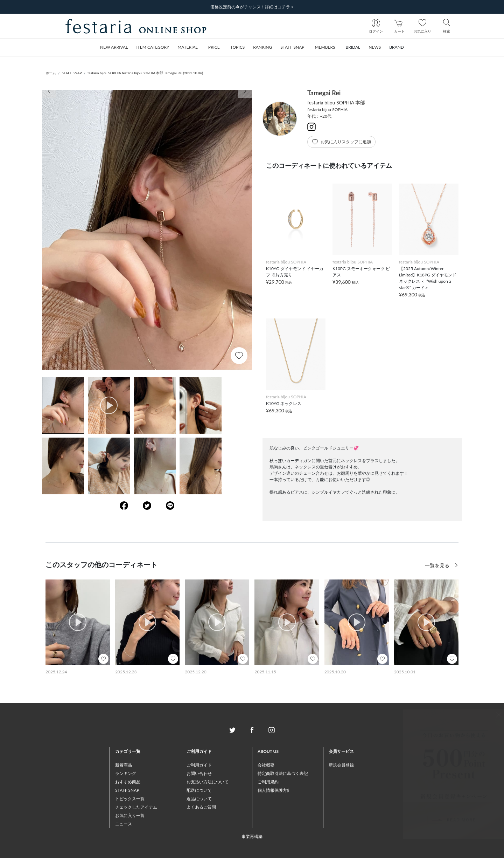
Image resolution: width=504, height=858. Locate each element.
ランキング (126, 773)
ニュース (124, 824)
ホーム (51, 73)
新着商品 (124, 765)
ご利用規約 (268, 782)
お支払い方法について (208, 782)
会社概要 (266, 765)
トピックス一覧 (130, 799)
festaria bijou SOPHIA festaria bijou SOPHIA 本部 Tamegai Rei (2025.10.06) (145, 73)
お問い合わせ (199, 773)
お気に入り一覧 (130, 815)
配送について (199, 790)
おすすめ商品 (128, 782)
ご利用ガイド (199, 765)
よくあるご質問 (201, 807)
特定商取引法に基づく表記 (283, 773)
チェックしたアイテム (136, 807)
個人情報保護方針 (274, 790)
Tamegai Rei (324, 93)
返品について (199, 799)
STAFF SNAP (72, 73)
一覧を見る (438, 565)
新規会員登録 (341, 765)
